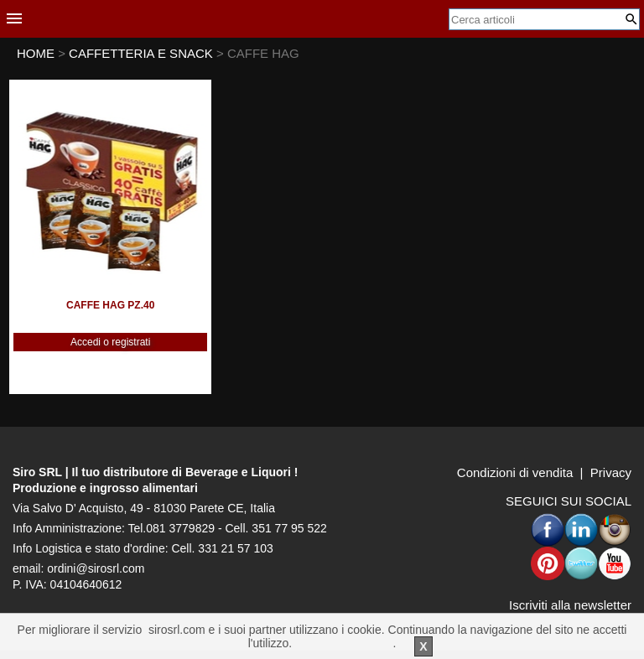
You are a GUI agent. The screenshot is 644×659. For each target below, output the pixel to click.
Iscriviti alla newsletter (570, 605)
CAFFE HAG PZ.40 (110, 305)
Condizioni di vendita (515, 472)
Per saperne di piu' (344, 643)
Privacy (611, 472)
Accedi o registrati (110, 342)
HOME (36, 53)
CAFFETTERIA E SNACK (143, 53)
